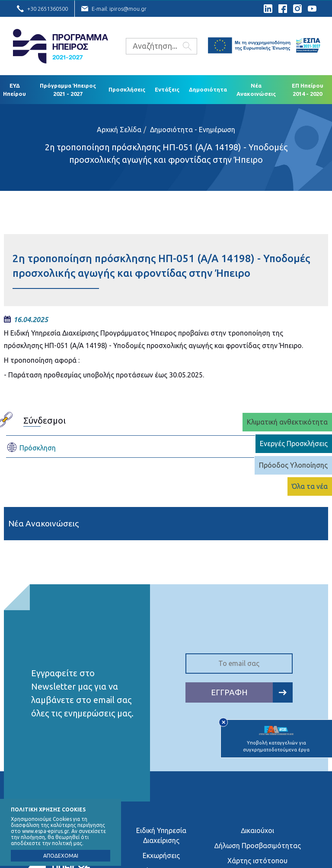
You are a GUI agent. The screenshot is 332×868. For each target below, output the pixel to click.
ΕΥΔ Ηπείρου (14, 90)
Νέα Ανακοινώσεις (256, 90)
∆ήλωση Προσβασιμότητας (258, 846)
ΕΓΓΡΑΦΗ (252, 692)
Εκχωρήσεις (161, 855)
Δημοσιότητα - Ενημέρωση (193, 130)
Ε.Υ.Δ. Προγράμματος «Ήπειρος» (61, 46)
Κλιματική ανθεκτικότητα (287, 422)
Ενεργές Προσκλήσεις (294, 444)
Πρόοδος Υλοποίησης (293, 465)
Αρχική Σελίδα (119, 130)
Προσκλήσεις (127, 89)
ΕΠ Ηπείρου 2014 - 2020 (308, 90)
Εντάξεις (167, 89)
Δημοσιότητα (208, 89)
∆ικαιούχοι (257, 830)
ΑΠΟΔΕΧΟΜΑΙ (61, 856)
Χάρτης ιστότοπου (257, 861)
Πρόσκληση (31, 448)
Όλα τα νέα (310, 486)
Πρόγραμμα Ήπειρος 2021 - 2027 (68, 90)
